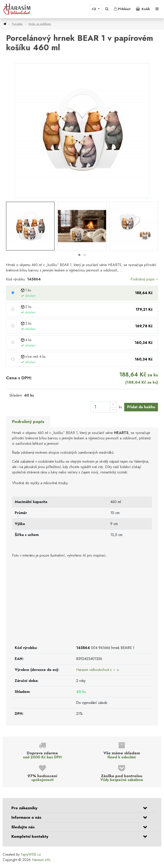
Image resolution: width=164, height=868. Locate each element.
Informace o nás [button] (26, 817)
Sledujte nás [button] (23, 827)
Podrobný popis (144, 279)
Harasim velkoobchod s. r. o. (98, 670)
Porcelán (17, 24)
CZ (94, 9)
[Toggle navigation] (157, 9)
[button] (107, 9)
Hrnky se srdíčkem (40, 24)
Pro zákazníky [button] (24, 808)
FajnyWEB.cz (31, 854)
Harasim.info (41, 860)
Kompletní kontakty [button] (30, 836)
